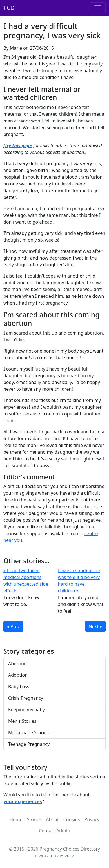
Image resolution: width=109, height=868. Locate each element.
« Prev (13, 626)
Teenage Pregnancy (29, 744)
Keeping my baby (26, 710)
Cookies (72, 819)
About (52, 819)
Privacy (92, 819)
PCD (9, 8)
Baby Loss (19, 687)
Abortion (17, 664)
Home (16, 819)
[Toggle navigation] (98, 8)
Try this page (18, 146)
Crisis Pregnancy (26, 698)
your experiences (23, 801)
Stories (34, 819)
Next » (95, 626)
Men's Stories (22, 721)
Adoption (18, 675)
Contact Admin (55, 831)
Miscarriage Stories (28, 733)
